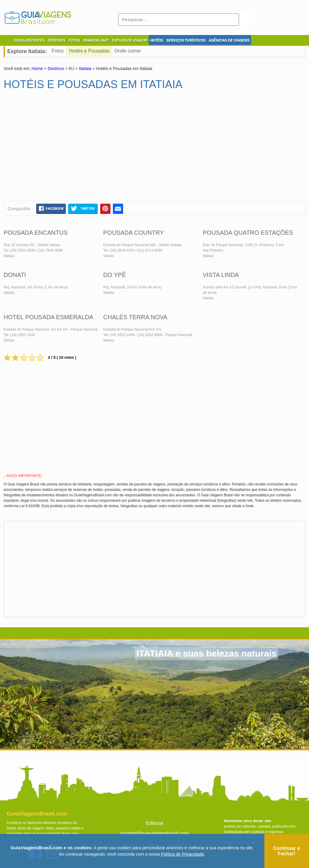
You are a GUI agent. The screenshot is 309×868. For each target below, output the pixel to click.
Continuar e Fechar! (287, 851)
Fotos (58, 51)
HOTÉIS (157, 40)
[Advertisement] (62, 148)
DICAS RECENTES (29, 40)
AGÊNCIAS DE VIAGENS (229, 40)
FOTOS (74, 40)
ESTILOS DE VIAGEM (130, 40)
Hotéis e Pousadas (89, 51)
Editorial (154, 823)
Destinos (56, 68)
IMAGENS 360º (96, 40)
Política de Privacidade (183, 854)
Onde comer (128, 51)
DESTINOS (57, 40)
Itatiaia (85, 68)
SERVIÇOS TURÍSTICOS (186, 40)
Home (37, 68)
